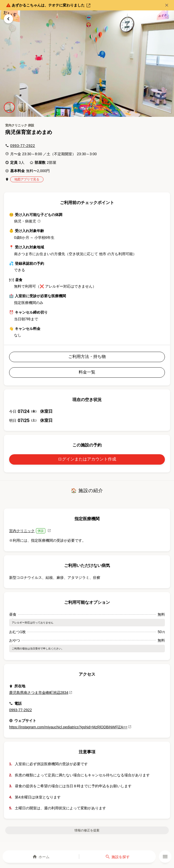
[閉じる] (167, 5)
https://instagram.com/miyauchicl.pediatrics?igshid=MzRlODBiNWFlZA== (70, 727)
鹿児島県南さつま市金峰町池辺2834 (41, 693)
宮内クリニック (22, 531)
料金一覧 (87, 372)
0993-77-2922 (23, 146)
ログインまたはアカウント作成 (87, 459)
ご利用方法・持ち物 (87, 357)
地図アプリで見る (27, 179)
